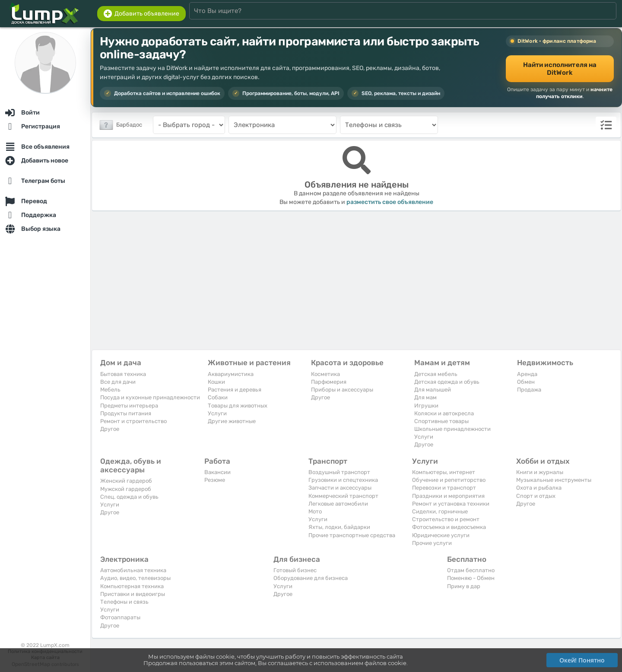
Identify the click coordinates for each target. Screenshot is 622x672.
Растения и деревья (235, 390)
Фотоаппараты (120, 617)
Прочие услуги (432, 543)
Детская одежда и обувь (447, 382)
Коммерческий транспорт (343, 496)
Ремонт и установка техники (451, 504)
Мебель (110, 390)
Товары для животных (238, 406)
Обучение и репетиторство (449, 480)
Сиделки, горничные (440, 511)
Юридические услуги (441, 535)
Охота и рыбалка (539, 488)
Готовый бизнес (295, 570)
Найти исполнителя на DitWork (560, 69)
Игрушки (426, 406)
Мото (315, 511)
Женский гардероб (126, 481)
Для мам (425, 397)
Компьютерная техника (132, 586)
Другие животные (232, 421)
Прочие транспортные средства (352, 535)
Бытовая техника (123, 374)
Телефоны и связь (124, 602)
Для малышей (433, 390)
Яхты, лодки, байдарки (339, 527)
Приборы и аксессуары (342, 390)
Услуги (217, 413)
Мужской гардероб (126, 489)
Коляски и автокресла (444, 413)
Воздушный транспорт (339, 472)
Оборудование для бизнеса (311, 578)
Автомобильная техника (133, 570)
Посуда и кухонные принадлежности (150, 397)
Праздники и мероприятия (448, 496)
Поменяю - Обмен (471, 578)
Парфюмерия (329, 382)
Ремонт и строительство (133, 421)
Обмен (526, 382)
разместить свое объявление (390, 202)
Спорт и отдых (536, 496)
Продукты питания (126, 413)
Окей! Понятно (582, 660)
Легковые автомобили (338, 504)
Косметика (325, 374)
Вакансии (217, 472)
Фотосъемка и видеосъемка (449, 527)
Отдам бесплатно (471, 570)
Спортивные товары (441, 421)
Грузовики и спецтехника (343, 480)
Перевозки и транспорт (444, 488)
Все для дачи (118, 382)
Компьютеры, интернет (444, 472)
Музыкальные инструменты (554, 480)
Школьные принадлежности (452, 429)
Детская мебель (436, 374)
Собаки (218, 397)
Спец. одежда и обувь (129, 497)
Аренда (527, 374)
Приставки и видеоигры (133, 594)
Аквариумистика (231, 374)
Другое (110, 429)
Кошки (216, 382)
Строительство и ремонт (446, 519)
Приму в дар (464, 586)
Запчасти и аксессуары (340, 488)
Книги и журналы (540, 472)
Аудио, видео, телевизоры (135, 578)
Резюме (215, 480)
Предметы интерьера (129, 406)
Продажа (529, 390)
